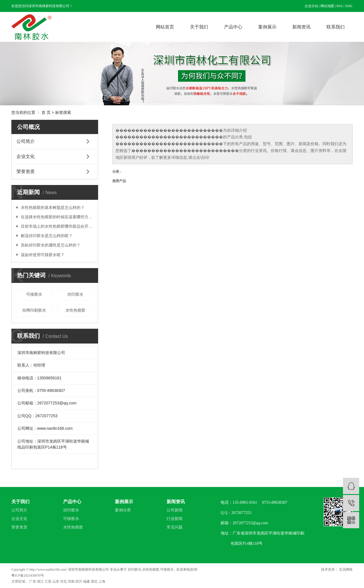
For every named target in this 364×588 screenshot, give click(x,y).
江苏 (48, 581)
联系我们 (336, 27)
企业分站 (311, 6)
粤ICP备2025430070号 (28, 575)
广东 (33, 581)
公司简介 (26, 141)
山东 (56, 581)
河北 (64, 581)
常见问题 (175, 527)
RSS (340, 6)
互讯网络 (345, 570)
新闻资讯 (301, 27)
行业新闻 (175, 519)
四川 (79, 581)
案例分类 (123, 510)
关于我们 (199, 27)
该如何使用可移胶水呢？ (42, 255)
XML (349, 6)
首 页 (46, 112)
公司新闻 (175, 510)
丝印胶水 (75, 294)
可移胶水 (34, 294)
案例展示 (267, 27)
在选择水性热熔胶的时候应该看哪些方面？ (57, 217)
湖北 (95, 581)
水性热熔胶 (75, 310)
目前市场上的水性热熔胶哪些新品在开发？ (57, 226)
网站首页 (165, 27)
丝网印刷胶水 (34, 310)
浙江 (41, 581)
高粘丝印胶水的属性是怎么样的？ (50, 245)
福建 (87, 581)
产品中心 (233, 27)
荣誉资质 (26, 171)
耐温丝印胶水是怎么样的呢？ (46, 236)
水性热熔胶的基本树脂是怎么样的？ (52, 207)
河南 (72, 581)
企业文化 (26, 156)
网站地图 (327, 6)
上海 (102, 581)
